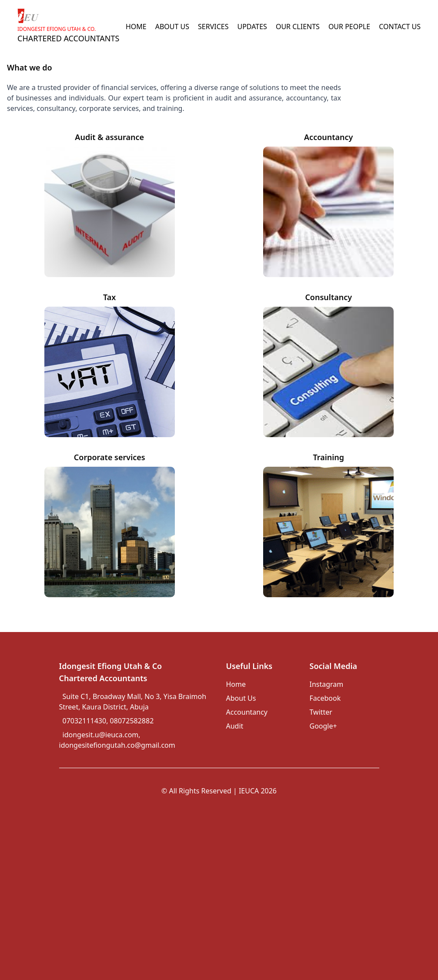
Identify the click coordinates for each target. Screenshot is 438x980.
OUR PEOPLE (349, 27)
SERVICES (213, 27)
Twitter (321, 712)
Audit (235, 726)
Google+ (323, 726)
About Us (241, 698)
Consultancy (328, 297)
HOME (136, 27)
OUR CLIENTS (298, 27)
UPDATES (252, 27)
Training (328, 457)
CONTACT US (400, 27)
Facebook (325, 698)
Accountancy (328, 137)
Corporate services (110, 457)
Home (236, 684)
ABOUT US (172, 27)
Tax (109, 297)
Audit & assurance (109, 137)
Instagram (327, 684)
